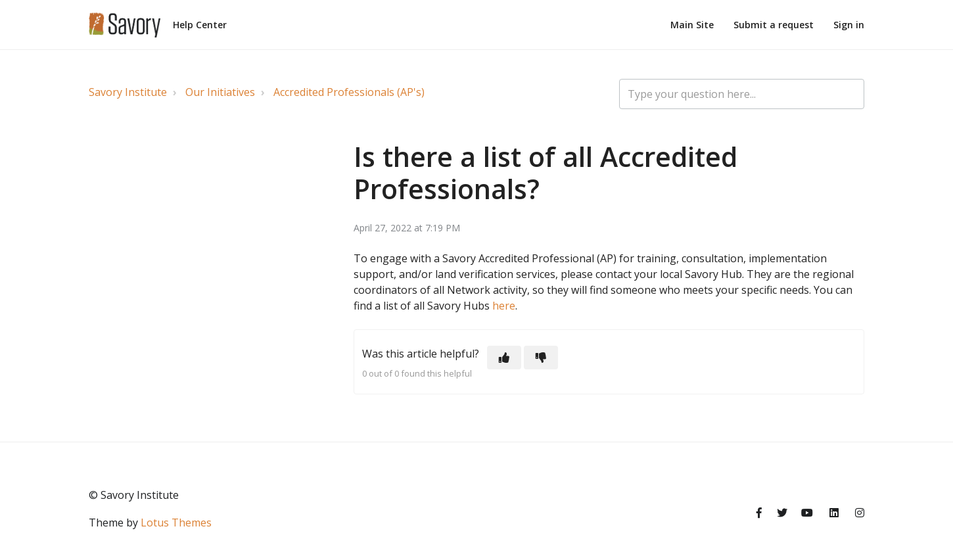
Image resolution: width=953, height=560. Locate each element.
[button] (504, 358)
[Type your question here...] (742, 94)
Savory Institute (128, 92)
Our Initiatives (220, 92)
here (504, 306)
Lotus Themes (176, 523)
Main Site (692, 25)
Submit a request (774, 25)
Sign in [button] (849, 25)
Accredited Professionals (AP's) (349, 92)
